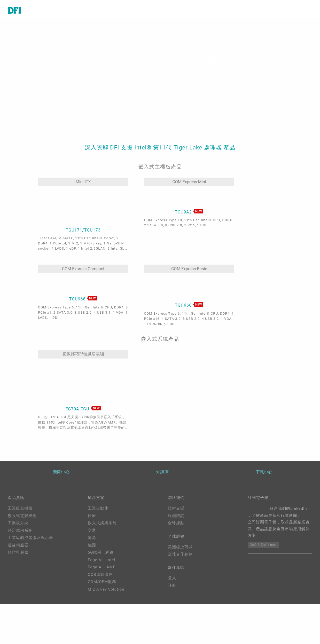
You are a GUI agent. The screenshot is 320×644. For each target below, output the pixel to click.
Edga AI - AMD (102, 601)
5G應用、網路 (101, 586)
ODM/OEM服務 (102, 616)
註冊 (172, 621)
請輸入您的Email (264, 579)
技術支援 (176, 542)
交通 (92, 565)
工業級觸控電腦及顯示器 (30, 572)
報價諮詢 (176, 550)
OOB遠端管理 (100, 609)
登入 (172, 614)
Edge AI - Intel (102, 594)
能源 (92, 572)
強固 (92, 579)
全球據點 (176, 557)
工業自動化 (98, 542)
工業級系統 (18, 557)
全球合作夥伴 (180, 589)
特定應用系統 (20, 565)
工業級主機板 (20, 542)
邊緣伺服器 (18, 579)
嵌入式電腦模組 (22, 550)
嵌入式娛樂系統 (102, 557)
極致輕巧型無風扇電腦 (61, 326)
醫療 (92, 550)
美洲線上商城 (180, 582)
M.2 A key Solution (106, 623)
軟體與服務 (18, 586)
